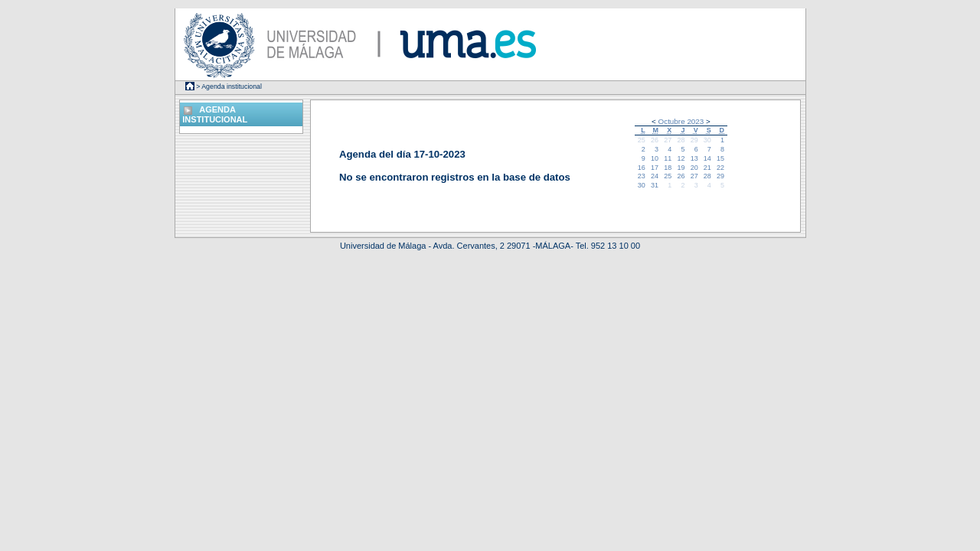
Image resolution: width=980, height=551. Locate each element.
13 (694, 158)
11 (668, 158)
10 (655, 158)
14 (707, 158)
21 (707, 168)
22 (720, 168)
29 (694, 140)
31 (655, 185)
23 (642, 176)
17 (655, 168)
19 (681, 168)
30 (707, 140)
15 (720, 158)
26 (655, 140)
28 (681, 140)
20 (694, 168)
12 (681, 158)
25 (642, 140)
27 (668, 140)
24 (655, 176)
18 (668, 168)
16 (642, 168)
